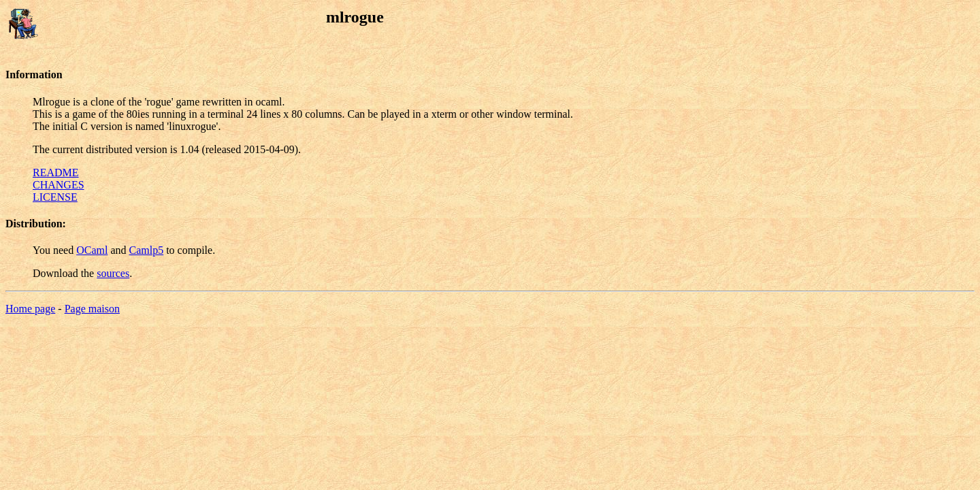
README (56, 173)
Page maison (92, 309)
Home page (30, 309)
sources (113, 273)
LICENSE (55, 197)
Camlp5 (146, 250)
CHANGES (59, 185)
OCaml (92, 250)
